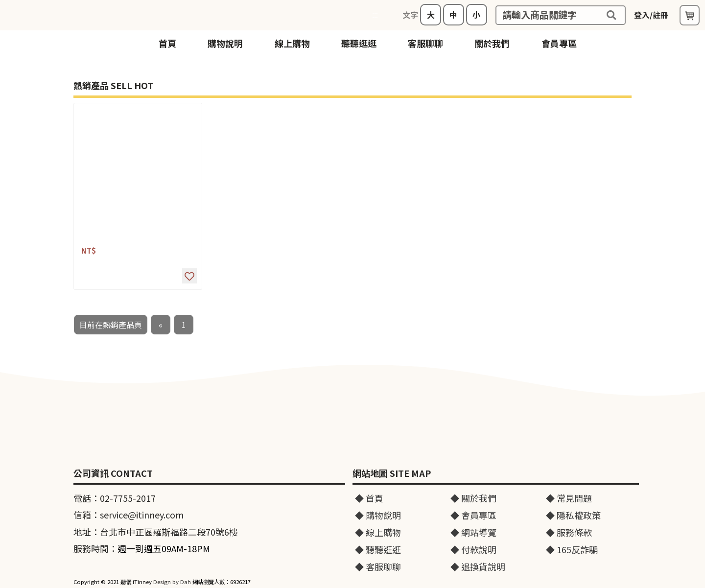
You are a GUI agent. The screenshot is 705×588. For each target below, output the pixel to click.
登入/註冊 (651, 15)
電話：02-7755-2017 (115, 498)
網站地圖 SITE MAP (392, 473)
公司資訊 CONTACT (113, 473)
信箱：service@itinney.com (129, 515)
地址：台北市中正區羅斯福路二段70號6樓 (156, 532)
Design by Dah (172, 582)
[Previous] (161, 325)
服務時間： (142, 548)
